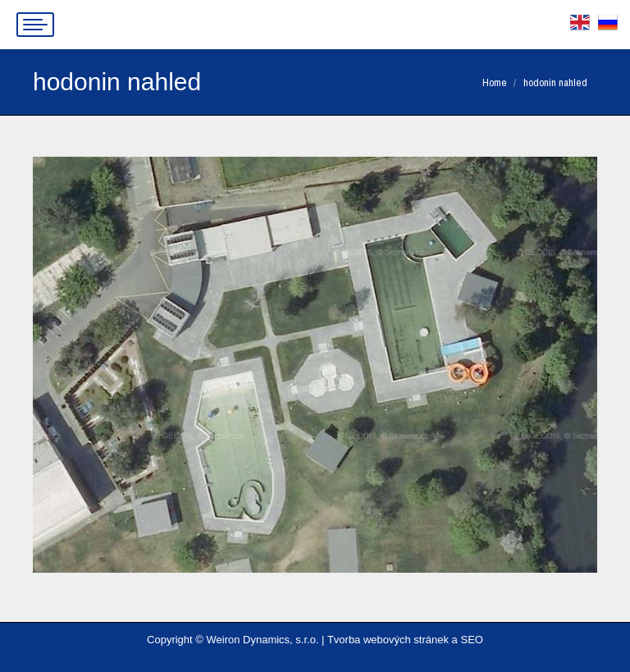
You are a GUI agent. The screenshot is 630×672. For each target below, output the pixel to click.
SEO (471, 640)
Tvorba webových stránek (388, 640)
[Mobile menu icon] (35, 25)
